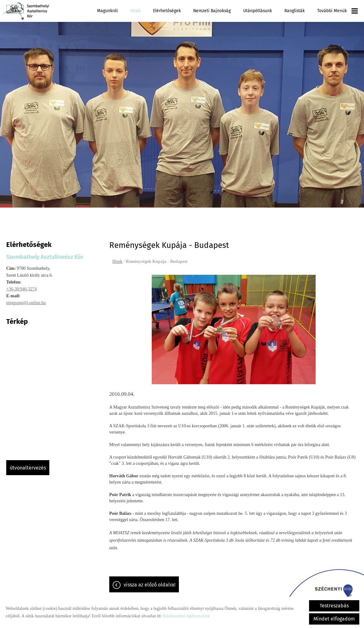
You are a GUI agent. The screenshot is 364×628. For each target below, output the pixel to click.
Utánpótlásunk (258, 11)
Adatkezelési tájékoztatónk (186, 616)
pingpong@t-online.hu (26, 300)
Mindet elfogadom (334, 619)
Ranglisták (295, 11)
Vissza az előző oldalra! (150, 582)
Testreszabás (334, 606)
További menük (337, 11)
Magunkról (107, 11)
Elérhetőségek (167, 11)
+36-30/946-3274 (22, 286)
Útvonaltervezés (28, 465)
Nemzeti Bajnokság (212, 11)
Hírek (135, 11)
